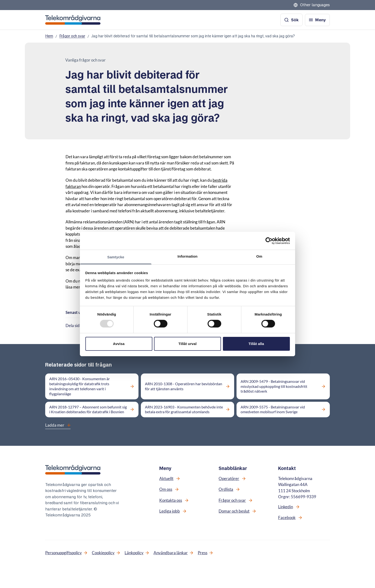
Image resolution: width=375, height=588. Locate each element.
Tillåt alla (256, 344)
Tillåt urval (187, 344)
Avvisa (119, 344)
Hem (49, 36)
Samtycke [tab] (116, 257)
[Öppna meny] (317, 20)
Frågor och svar (72, 36)
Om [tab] (259, 256)
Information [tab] (187, 256)
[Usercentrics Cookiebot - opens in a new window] (269, 241)
